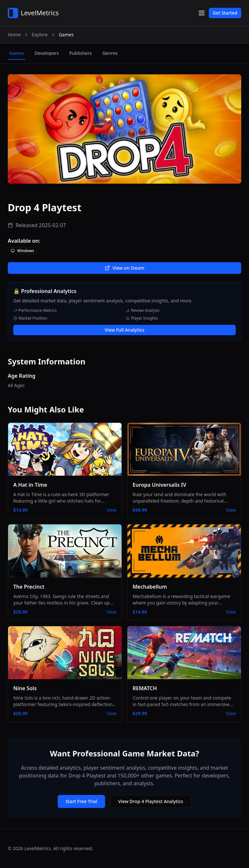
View (111, 510)
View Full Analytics (124, 330)
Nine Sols (25, 688)
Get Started (225, 13)
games (17, 53)
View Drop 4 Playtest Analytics (151, 801)
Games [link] (66, 35)
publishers (80, 53)
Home (14, 35)
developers (47, 53)
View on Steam (124, 268)
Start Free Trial (81, 801)
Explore (40, 35)
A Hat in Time (30, 485)
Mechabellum (150, 587)
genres (110, 53)
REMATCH (145, 688)
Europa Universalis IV (159, 485)
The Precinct (29, 587)
